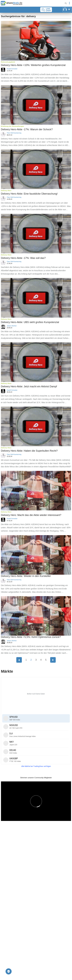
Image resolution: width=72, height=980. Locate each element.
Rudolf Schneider (12, 69)
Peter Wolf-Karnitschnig (14, 133)
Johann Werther (12, 326)
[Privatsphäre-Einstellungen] (9, 971)
